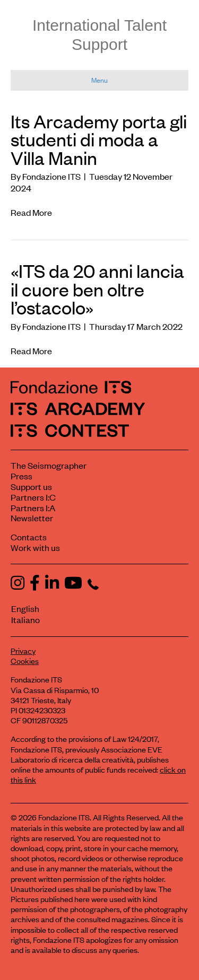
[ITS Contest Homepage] (70, 430)
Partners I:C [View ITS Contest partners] (33, 497)
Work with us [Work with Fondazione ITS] (35, 547)
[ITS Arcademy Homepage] (78, 409)
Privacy (23, 650)
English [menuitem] (25, 608)
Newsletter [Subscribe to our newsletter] (32, 518)
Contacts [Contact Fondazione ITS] (29, 537)
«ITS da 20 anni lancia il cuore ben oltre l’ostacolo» (97, 288)
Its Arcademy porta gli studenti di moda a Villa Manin (99, 139)
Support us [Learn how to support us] (31, 486)
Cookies (25, 660)
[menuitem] (95, 609)
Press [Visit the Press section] (21, 476)
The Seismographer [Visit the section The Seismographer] (49, 465)
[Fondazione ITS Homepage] (71, 387)
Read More (31, 212)
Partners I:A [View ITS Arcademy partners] (33, 507)
